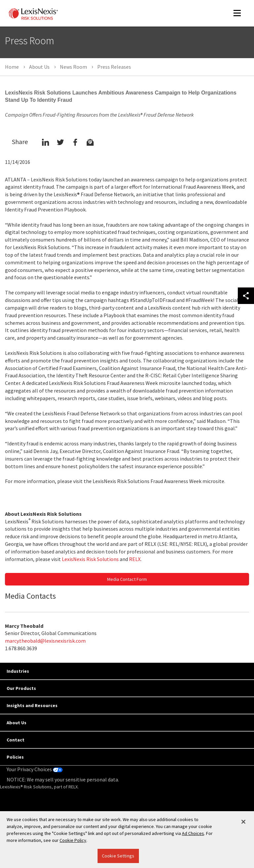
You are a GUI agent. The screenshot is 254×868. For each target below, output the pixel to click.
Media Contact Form (127, 579)
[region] (127, 840)
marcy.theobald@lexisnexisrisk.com (45, 641)
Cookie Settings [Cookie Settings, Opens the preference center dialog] (118, 856)
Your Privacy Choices (35, 769)
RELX (135, 559)
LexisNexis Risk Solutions (90, 559)
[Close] (243, 822)
